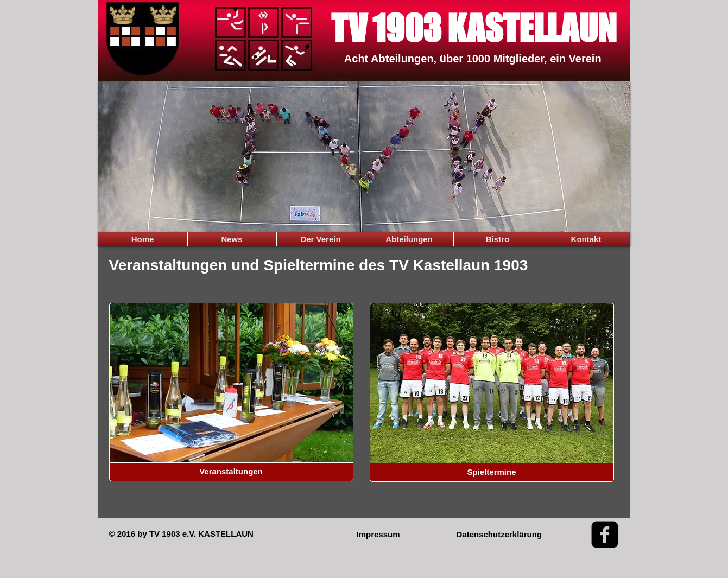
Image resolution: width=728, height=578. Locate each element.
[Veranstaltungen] (231, 472)
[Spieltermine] (492, 472)
